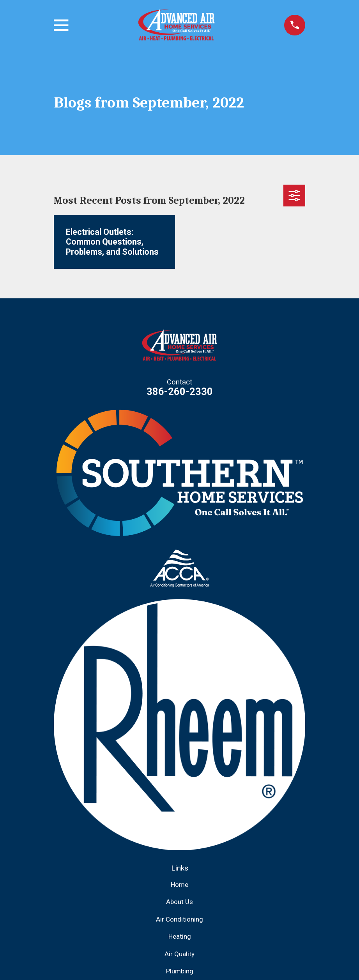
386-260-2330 (180, 391)
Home (179, 885)
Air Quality (179, 954)
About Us (179, 902)
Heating (180, 936)
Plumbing (180, 971)
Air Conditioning (179, 919)
